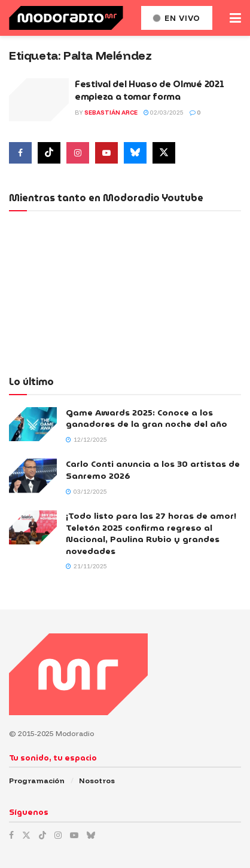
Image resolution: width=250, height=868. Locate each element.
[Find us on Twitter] (164, 153)
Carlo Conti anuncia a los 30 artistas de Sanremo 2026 (153, 470)
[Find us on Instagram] (78, 153)
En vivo (177, 18)
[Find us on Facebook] (20, 153)
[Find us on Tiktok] (49, 153)
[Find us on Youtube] (106, 153)
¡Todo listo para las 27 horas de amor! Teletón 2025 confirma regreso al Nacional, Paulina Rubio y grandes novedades (151, 533)
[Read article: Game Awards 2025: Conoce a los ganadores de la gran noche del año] (33, 424)
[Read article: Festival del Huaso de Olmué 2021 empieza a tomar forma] (39, 100)
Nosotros (97, 781)
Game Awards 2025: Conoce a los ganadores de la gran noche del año (147, 418)
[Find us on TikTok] (42, 835)
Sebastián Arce (111, 113)
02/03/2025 (164, 113)
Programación (37, 781)
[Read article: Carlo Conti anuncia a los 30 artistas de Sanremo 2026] (33, 475)
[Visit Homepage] (66, 18)
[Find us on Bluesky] (135, 153)
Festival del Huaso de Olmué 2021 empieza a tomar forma (149, 90)
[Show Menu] (235, 18)
